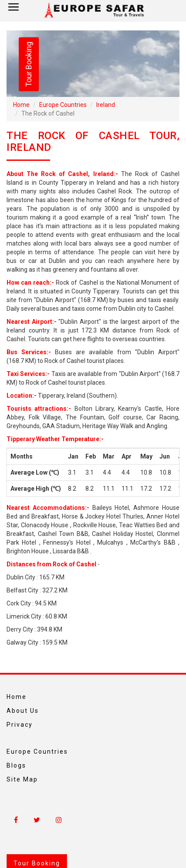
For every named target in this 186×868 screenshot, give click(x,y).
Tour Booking (29, 64)
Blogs (16, 765)
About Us (23, 711)
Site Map (22, 779)
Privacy (20, 725)
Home (21, 105)
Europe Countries (63, 105)
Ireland (106, 105)
